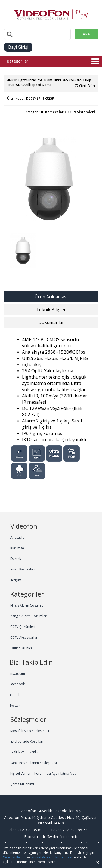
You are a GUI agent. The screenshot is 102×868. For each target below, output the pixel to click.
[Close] (98, 862)
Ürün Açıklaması (51, 297)
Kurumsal (18, 548)
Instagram (17, 673)
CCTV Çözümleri (23, 627)
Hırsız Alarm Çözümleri (28, 605)
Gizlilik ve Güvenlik (24, 752)
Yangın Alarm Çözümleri (29, 616)
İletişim (16, 580)
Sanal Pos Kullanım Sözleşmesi (34, 763)
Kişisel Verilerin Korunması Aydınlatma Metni (44, 773)
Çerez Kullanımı (22, 784)
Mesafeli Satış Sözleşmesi (30, 731)
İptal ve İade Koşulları (27, 741)
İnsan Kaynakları (23, 569)
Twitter (15, 705)
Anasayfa (17, 537)
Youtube (16, 695)
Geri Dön (85, 86)
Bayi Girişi (18, 47)
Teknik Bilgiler (51, 310)
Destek (16, 559)
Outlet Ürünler (21, 648)
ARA (86, 34)
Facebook (17, 684)
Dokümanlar (51, 322)
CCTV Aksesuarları (24, 637)
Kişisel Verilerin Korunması (52, 857)
